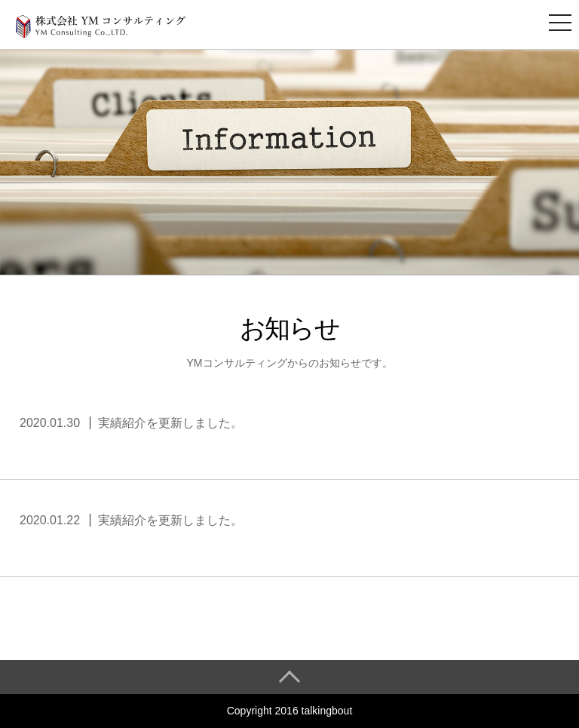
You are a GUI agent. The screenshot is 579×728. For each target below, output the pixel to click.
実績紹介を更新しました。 (170, 423)
